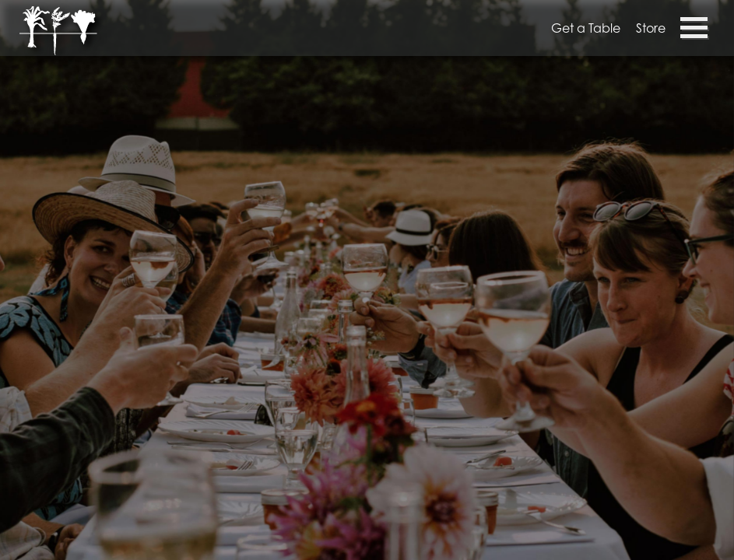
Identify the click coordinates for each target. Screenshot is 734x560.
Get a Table (586, 28)
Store (651, 28)
